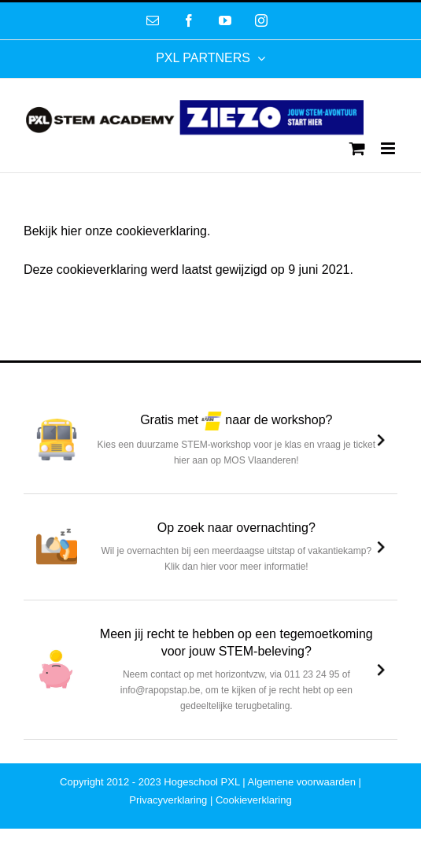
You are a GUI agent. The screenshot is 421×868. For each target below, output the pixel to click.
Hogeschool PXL (201, 782)
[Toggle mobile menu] (389, 148)
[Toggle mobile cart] (357, 148)
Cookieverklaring (254, 800)
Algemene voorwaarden (302, 782)
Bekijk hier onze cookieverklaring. (117, 231)
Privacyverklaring (168, 800)
